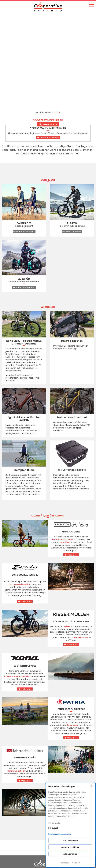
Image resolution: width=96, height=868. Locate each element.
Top (92, 754)
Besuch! (72, 778)
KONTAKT (9, 788)
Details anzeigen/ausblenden (60, 834)
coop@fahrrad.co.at (14, 813)
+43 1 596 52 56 (11, 807)
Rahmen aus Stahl (17, 675)
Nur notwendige (70, 840)
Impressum (65, 863)
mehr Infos (72, 459)
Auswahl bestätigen (70, 847)
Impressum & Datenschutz (17, 843)
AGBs (6, 840)
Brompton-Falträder (63, 443)
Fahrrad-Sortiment (25, 135)
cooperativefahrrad (14, 819)
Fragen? (24, 778)
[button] (92, 4)
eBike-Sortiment (73, 135)
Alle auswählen (70, 854)
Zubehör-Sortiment (25, 191)
